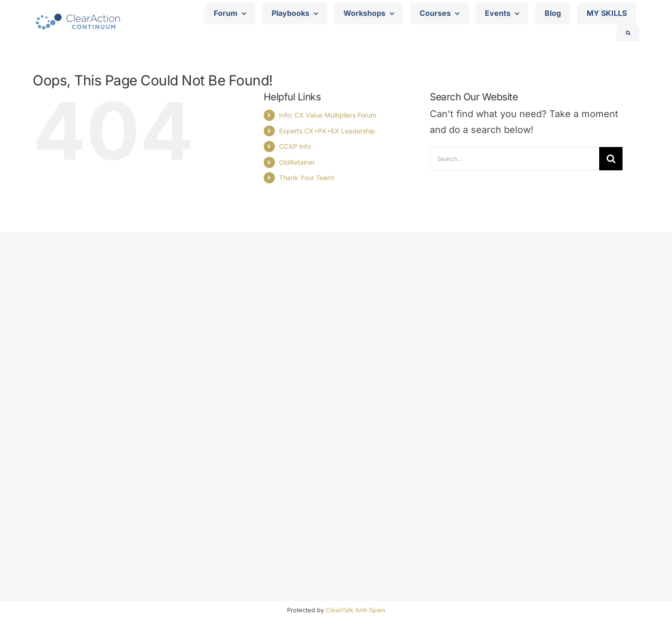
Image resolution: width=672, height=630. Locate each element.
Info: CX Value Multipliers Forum (328, 115)
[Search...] (514, 159)
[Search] (611, 159)
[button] (628, 33)
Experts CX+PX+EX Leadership (327, 131)
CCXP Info (295, 146)
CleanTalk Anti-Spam (355, 610)
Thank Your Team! (307, 178)
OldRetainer (297, 162)
